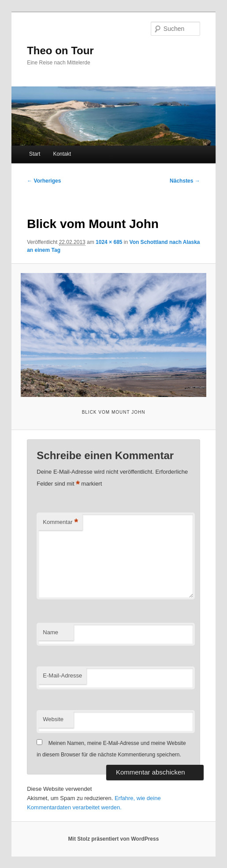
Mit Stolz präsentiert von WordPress (114, 839)
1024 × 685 (109, 242)
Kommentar (60, 522)
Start (35, 154)
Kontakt (62, 154)
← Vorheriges (44, 181)
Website (53, 719)
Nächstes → (185, 181)
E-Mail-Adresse (62, 675)
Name (50, 632)
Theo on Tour (60, 51)
